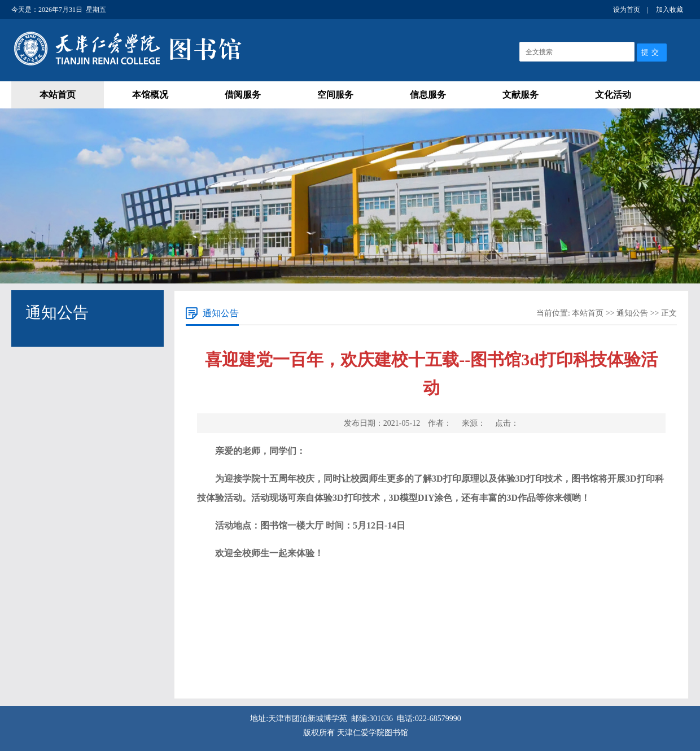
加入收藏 (670, 10)
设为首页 (627, 10)
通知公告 (632, 313)
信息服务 (428, 95)
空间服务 (335, 95)
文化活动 (613, 95)
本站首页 (58, 95)
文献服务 (520, 95)
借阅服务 (243, 95)
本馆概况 (150, 95)
